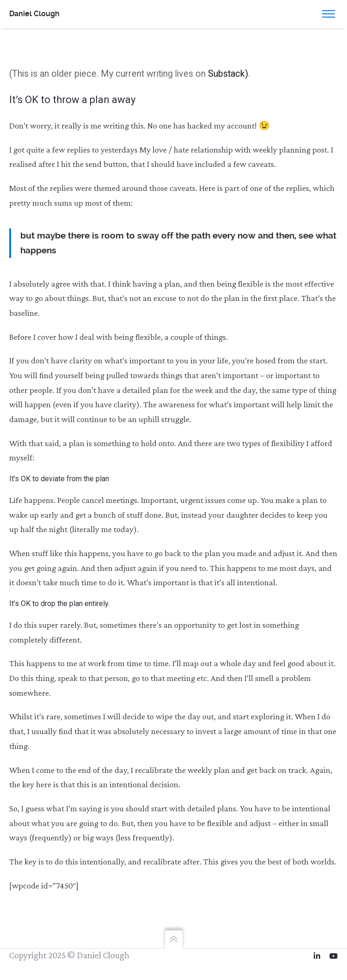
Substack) (228, 74)
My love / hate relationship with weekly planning (225, 150)
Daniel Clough (34, 14)
